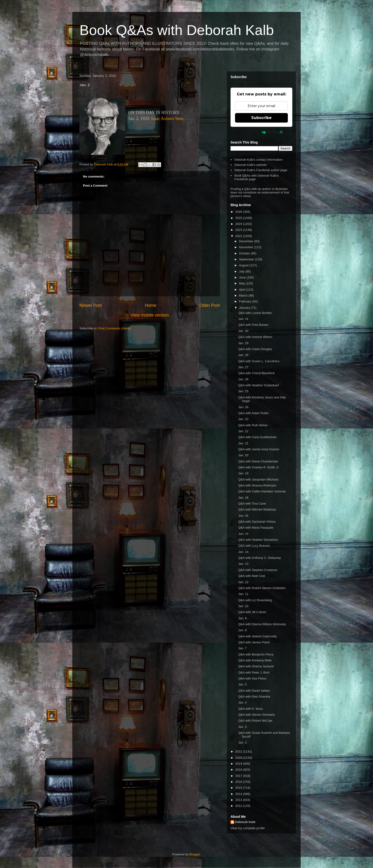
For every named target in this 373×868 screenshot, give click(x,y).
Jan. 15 (243, 534)
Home (151, 305)
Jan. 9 (242, 618)
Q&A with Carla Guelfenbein (257, 437)
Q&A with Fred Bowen (253, 325)
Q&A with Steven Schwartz (257, 715)
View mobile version (150, 315)
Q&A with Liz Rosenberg (255, 600)
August (244, 265)
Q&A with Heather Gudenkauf (258, 385)
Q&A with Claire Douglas (255, 349)
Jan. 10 (243, 606)
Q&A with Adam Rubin (253, 413)
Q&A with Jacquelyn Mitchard (258, 479)
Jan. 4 (242, 702)
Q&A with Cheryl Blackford (256, 373)
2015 (239, 788)
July (242, 271)
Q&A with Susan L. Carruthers (259, 361)
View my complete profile (248, 828)
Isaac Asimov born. (168, 119)
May (242, 283)
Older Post (210, 305)
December (247, 241)
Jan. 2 (242, 742)
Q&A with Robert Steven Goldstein (262, 588)
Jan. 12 (243, 582)
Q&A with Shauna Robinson (257, 485)
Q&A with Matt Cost (252, 576)
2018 (239, 770)
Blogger (195, 854)
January (245, 308)
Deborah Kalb (245, 822)
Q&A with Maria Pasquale (256, 528)
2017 (239, 776)
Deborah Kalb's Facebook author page (261, 170)
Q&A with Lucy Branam (254, 546)
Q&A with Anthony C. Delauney (259, 558)
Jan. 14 (243, 552)
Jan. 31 (243, 319)
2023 (239, 230)
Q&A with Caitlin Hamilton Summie (262, 491)
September (247, 259)
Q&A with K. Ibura (250, 709)
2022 (239, 236)
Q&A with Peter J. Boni (254, 672)
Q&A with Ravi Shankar (254, 697)
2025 (239, 218)
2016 (239, 782)
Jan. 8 (242, 630)
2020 (239, 758)
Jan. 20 (243, 455)
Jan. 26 (243, 379)
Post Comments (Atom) (115, 328)
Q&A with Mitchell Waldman (257, 509)
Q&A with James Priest (254, 642)
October (245, 253)
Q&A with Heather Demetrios (258, 540)
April (243, 290)
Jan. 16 (243, 516)
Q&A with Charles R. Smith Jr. (259, 467)
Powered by (262, 132)
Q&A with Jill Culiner (252, 612)
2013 (239, 800)
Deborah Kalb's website (250, 165)
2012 (239, 806)
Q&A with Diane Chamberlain (258, 461)
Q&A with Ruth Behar (253, 425)
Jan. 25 (243, 391)
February (246, 301)
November (247, 247)
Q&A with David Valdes (254, 691)
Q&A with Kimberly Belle (255, 660)
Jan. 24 (243, 407)
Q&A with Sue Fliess (252, 678)
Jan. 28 (243, 355)
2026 (239, 212)
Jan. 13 (243, 564)
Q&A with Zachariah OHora (257, 522)
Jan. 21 (243, 443)
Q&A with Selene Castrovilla (257, 636)
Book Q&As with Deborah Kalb (177, 30)
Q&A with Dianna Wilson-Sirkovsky (262, 624)
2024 (239, 224)
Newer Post (91, 305)
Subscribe (261, 118)
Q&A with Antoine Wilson (255, 337)
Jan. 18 (243, 498)
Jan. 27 (243, 367)
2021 (239, 751)
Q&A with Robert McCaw (255, 721)
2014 (239, 794)
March (244, 295)
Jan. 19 (243, 473)
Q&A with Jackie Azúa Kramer (259, 449)
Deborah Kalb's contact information (258, 160)
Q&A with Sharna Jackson (256, 666)
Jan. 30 (243, 331)
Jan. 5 (242, 684)
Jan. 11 (243, 594)
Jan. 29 (243, 343)
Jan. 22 (243, 431)
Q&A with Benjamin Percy (256, 654)
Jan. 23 (243, 419)
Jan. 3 (242, 727)
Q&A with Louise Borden (255, 313)
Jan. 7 (242, 648)
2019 (239, 764)
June (243, 277)
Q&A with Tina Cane (252, 503)
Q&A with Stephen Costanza (258, 570)
